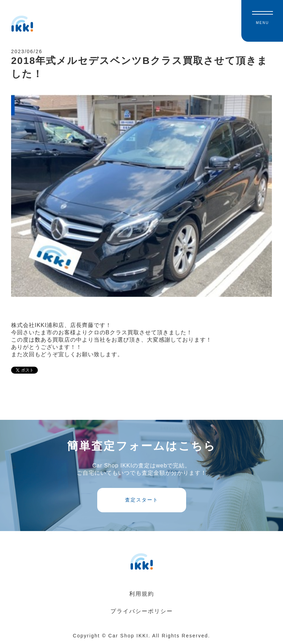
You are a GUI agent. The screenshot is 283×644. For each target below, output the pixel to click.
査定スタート (142, 500)
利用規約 (142, 594)
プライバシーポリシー (142, 611)
